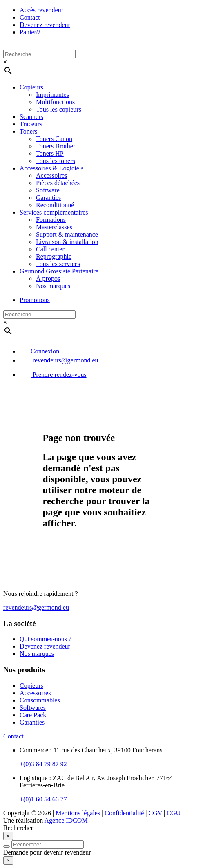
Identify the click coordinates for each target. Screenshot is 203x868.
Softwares (33, 708)
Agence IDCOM (66, 820)
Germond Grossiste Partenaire (59, 271)
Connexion (39, 351)
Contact (30, 17)
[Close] (8, 836)
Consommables (40, 700)
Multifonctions (55, 102)
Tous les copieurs (59, 109)
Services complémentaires (54, 212)
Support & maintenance (67, 234)
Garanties (48, 198)
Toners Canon (54, 139)
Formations (51, 220)
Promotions (35, 300)
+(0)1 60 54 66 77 (43, 799)
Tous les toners (56, 161)
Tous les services (58, 264)
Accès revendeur (41, 10)
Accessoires (51, 176)
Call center (50, 249)
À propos (48, 279)
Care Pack (33, 715)
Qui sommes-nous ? (46, 639)
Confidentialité (124, 813)
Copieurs (31, 87)
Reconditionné (55, 205)
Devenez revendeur (45, 25)
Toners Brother (56, 146)
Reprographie (54, 256)
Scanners (31, 117)
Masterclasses (54, 227)
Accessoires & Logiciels (51, 168)
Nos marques (53, 286)
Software (48, 190)
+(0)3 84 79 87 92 (43, 764)
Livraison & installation (67, 242)
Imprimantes (52, 95)
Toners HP (50, 153)
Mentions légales (78, 813)
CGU (174, 813)
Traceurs (31, 124)
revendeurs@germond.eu (59, 360)
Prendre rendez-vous (53, 375)
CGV (156, 813)
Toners (28, 131)
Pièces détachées (58, 183)
